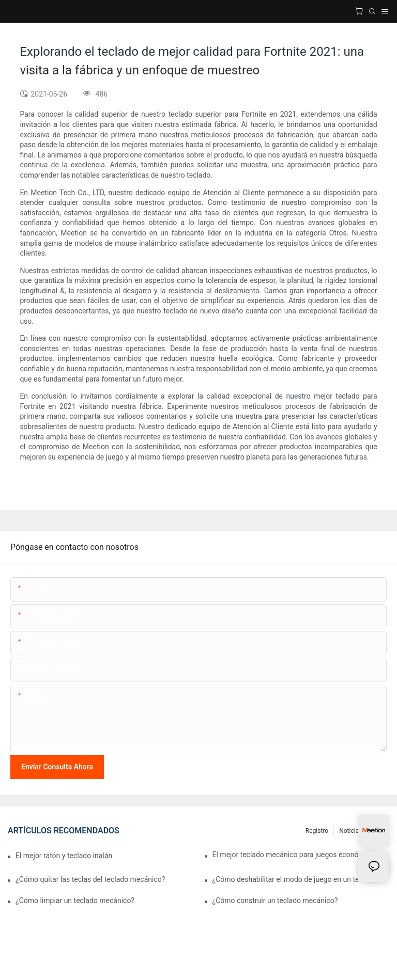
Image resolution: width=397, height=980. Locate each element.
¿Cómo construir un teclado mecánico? (275, 900)
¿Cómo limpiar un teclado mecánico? (75, 900)
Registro (317, 831)
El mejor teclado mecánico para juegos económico (294, 855)
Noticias (350, 831)
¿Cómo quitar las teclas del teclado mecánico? (90, 879)
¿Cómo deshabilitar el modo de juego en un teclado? (296, 879)
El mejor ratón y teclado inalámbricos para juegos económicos (64, 856)
